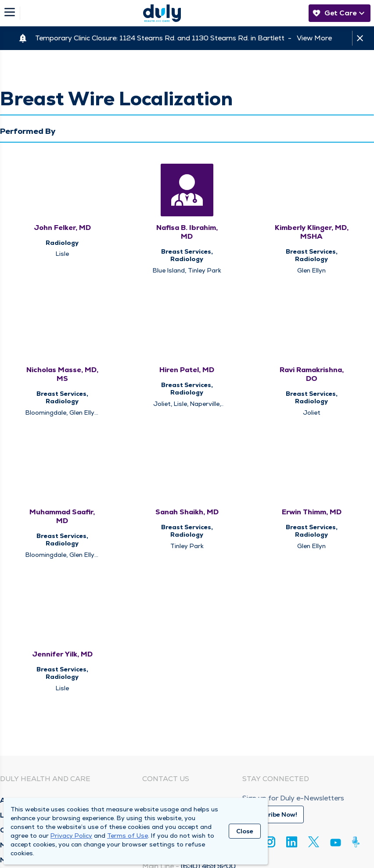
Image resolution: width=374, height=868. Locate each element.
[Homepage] (162, 13)
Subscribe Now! (273, 814)
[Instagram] (270, 842)
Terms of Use (128, 836)
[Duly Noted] (358, 842)
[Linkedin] (292, 842)
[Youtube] (336, 844)
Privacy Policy (71, 836)
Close (245, 831)
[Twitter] (314, 842)
